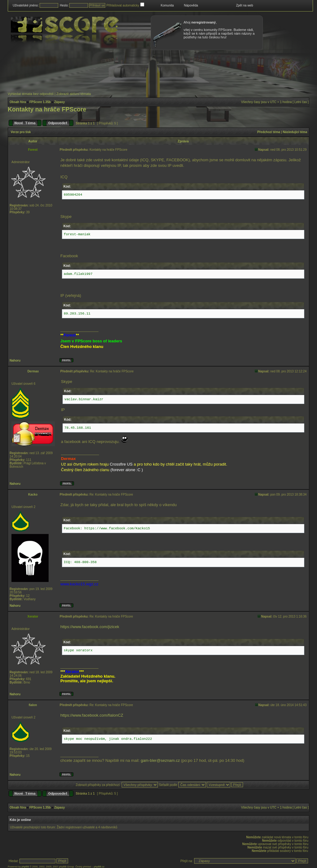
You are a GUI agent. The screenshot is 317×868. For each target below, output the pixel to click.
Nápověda (191, 5)
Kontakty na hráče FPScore (47, 109)
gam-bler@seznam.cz (160, 760)
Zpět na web (244, 5)
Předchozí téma (269, 132)
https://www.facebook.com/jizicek (90, 627)
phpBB (25, 867)
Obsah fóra (18, 102)
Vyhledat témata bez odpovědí (31, 94)
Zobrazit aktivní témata (74, 94)
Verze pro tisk (21, 132)
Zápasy (59, 102)
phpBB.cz (99, 867)
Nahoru (15, 360)
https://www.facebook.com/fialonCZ (92, 715)
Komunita (167, 5)
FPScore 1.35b (40, 102)
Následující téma (295, 132)
